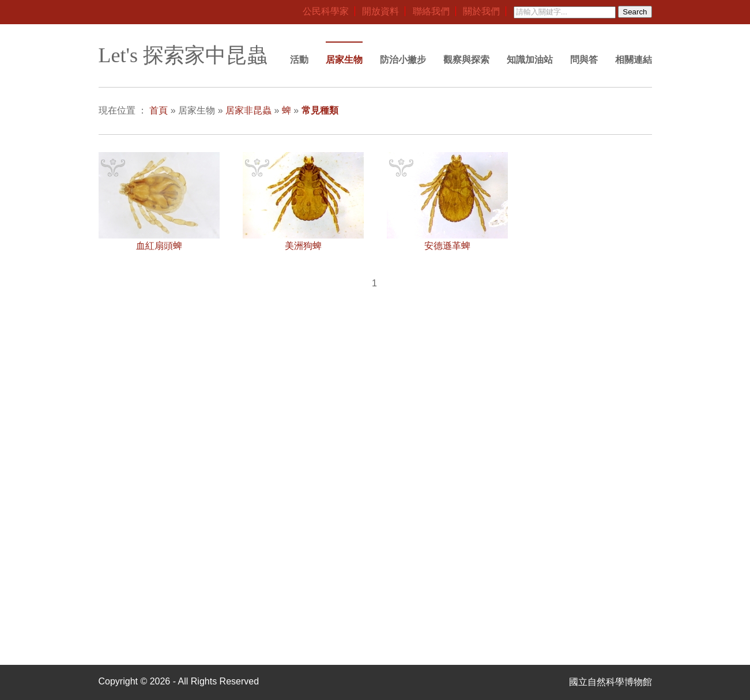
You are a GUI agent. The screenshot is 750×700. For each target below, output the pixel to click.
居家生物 (344, 60)
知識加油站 (530, 60)
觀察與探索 (466, 60)
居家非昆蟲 (248, 110)
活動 (299, 60)
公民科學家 (326, 11)
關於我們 (481, 11)
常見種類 (320, 110)
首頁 (159, 110)
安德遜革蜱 (447, 246)
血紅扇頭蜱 (159, 246)
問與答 (584, 60)
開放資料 (380, 11)
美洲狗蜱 (303, 246)
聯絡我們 (431, 11)
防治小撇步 (403, 60)
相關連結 (634, 60)
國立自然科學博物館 (610, 682)
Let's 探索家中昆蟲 (183, 55)
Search (635, 12)
